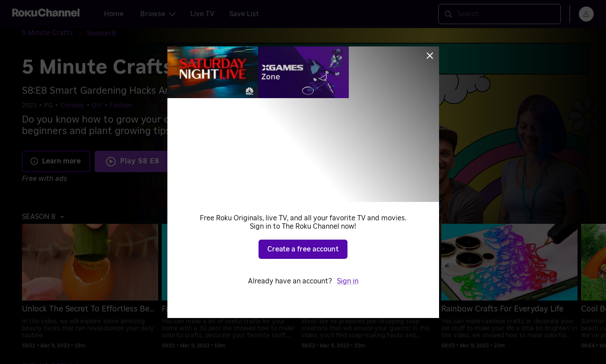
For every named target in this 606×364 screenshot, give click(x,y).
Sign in (348, 281)
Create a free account (303, 249)
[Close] (430, 56)
